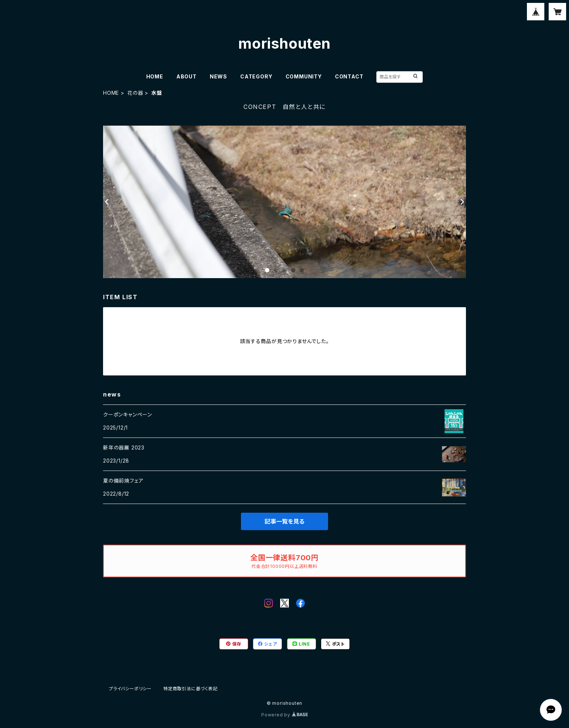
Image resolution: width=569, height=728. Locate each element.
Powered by (284, 715)
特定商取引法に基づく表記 (191, 689)
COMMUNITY (304, 76)
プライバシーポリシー (130, 689)
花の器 (135, 93)
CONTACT (349, 76)
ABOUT (187, 76)
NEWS (218, 76)
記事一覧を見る (284, 521)
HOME (155, 76)
